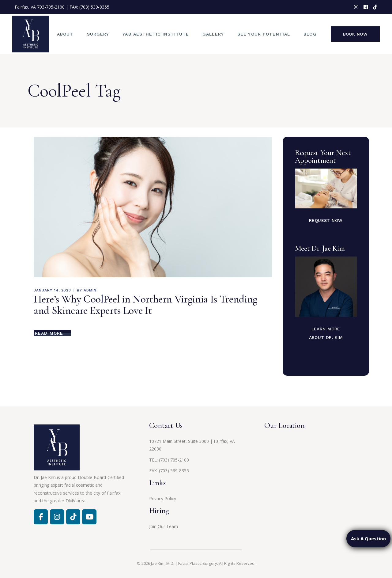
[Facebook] (41, 517)
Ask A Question (368, 538)
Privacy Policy (163, 498)
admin (90, 290)
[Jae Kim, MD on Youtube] (89, 517)
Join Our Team (164, 526)
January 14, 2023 (52, 290)
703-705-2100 (51, 7)
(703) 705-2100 (174, 460)
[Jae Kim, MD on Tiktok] (73, 517)
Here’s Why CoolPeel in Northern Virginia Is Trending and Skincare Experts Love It (146, 305)
